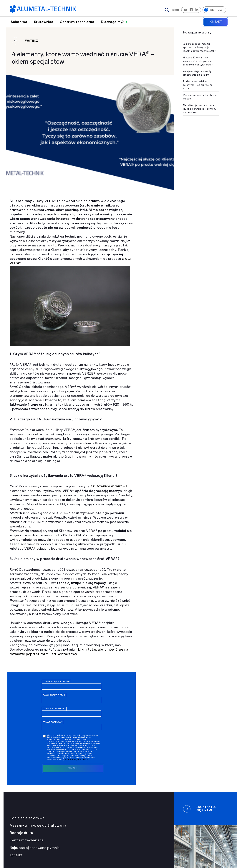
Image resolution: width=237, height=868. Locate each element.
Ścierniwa (19, 22)
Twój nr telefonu (54, 709)
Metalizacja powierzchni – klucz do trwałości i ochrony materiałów (200, 109)
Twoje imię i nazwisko (56, 682)
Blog (176, 10)
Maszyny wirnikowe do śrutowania (38, 825)
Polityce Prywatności (76, 760)
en (212, 10)
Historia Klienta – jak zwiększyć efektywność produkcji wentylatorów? (198, 61)
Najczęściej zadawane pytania (35, 848)
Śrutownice (44, 22)
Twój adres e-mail (54, 695)
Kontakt (216, 22)
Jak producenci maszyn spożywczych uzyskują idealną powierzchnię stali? (200, 48)
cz (220, 10)
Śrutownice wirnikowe (109, 486)
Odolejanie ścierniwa (27, 818)
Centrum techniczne (77, 22)
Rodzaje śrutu (21, 833)
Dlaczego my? (112, 22)
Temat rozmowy (53, 722)
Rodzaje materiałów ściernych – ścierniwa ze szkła (198, 85)
